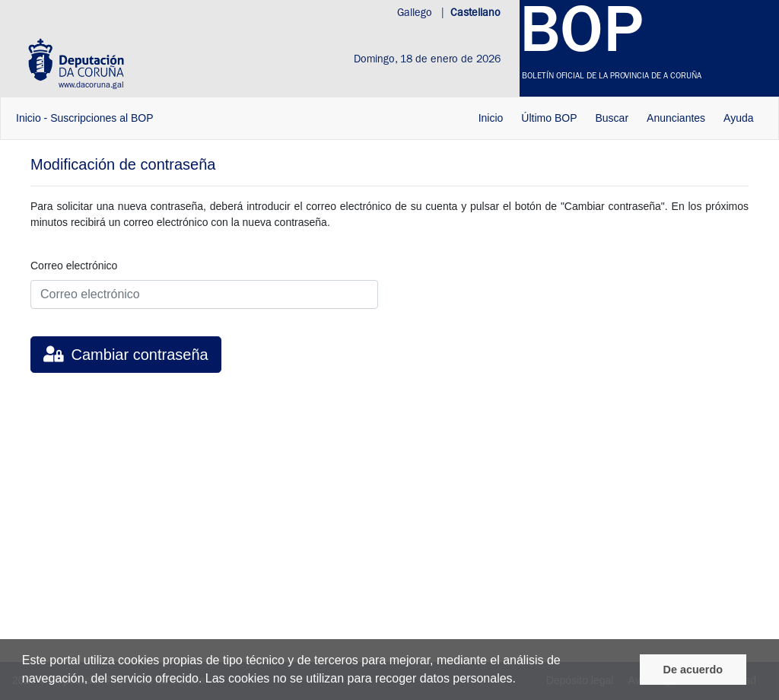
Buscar (612, 118)
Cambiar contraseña (126, 355)
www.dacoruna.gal (91, 86)
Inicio (29, 118)
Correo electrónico (74, 266)
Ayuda (738, 118)
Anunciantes (676, 118)
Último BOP (549, 118)
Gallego (416, 14)
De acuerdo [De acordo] (693, 670)
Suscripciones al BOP (102, 118)
